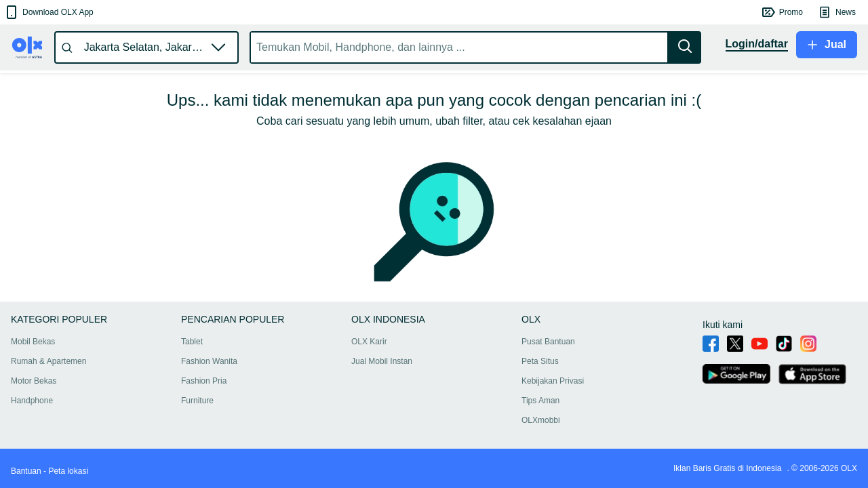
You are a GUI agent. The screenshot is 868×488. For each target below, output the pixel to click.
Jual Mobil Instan (382, 361)
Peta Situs (540, 361)
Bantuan (26, 471)
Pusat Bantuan (548, 342)
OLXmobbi (541, 420)
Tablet (192, 342)
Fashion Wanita (209, 361)
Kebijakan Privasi (553, 381)
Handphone (32, 401)
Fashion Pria (204, 381)
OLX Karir (369, 342)
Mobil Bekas (33, 342)
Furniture (197, 401)
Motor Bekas (34, 381)
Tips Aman (540, 401)
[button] (48, 12)
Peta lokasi (68, 471)
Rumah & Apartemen (48, 361)
